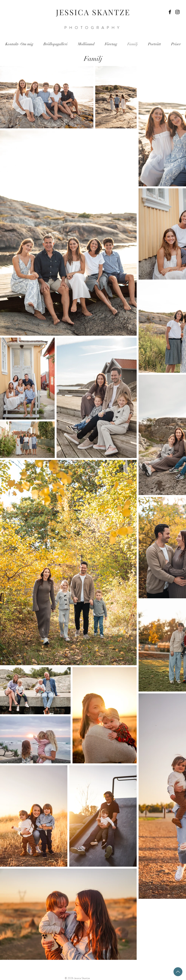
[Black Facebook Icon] (170, 12)
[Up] (178, 972)
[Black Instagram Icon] (177, 12)
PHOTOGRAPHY (93, 28)
